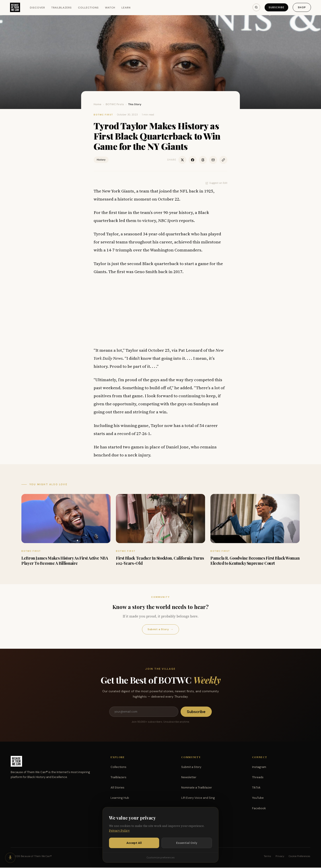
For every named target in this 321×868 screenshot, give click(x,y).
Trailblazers (62, 8)
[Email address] (144, 712)
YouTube (258, 798)
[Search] (254, 7)
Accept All (134, 843)
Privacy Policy (119, 831)
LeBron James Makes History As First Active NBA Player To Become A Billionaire (65, 561)
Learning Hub (120, 798)
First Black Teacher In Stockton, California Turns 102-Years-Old (160, 561)
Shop (301, 7)
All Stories (117, 788)
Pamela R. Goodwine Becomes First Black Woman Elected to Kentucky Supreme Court (255, 561)
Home (98, 104)
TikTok (256, 788)
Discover (38, 8)
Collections (89, 8)
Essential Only (187, 843)
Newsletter (189, 778)
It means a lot (109, 350)
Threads (258, 778)
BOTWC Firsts (115, 104)
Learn (127, 8)
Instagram (259, 767)
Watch (111, 8)
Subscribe (275, 7)
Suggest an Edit (216, 183)
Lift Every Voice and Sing (198, 798)
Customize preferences (160, 858)
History (101, 160)
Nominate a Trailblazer (197, 788)
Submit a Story (160, 629)
